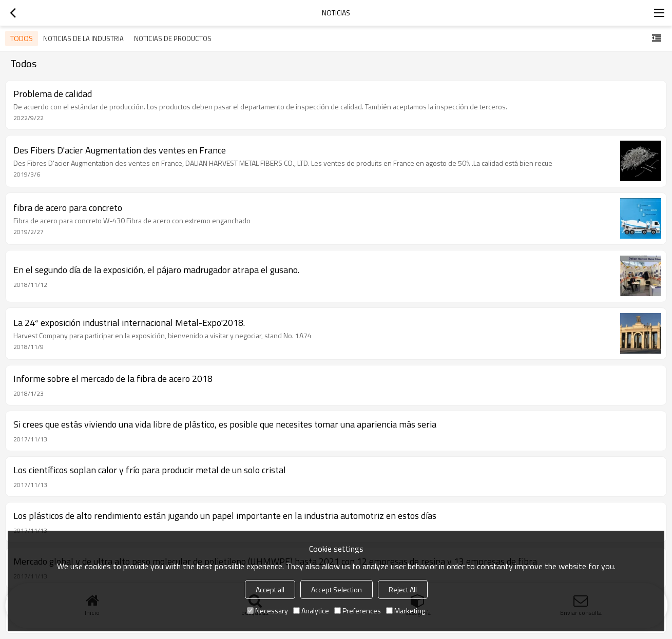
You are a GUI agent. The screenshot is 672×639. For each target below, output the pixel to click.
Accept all (270, 589)
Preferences (358, 611)
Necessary (267, 611)
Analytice (311, 611)
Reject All (403, 589)
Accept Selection (337, 589)
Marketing (406, 611)
